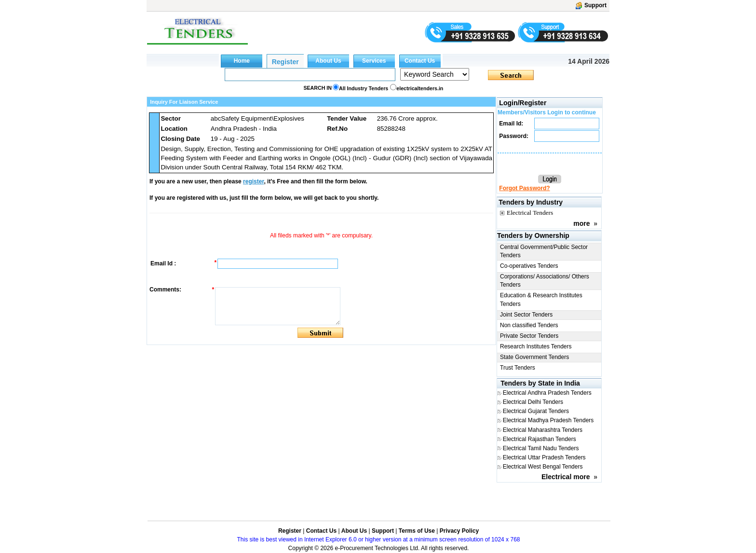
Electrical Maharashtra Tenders (543, 430)
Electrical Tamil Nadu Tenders (541, 448)
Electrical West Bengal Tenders (543, 467)
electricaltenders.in (420, 88)
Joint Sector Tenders (526, 315)
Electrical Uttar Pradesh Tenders (544, 457)
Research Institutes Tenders (536, 346)
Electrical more (566, 477)
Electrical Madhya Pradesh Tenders (548, 420)
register (253, 181)
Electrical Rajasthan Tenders (540, 439)
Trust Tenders (518, 368)
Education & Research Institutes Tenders (541, 299)
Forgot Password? (524, 188)
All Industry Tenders (364, 88)
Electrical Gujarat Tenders (536, 411)
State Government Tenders (534, 357)
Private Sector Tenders (529, 336)
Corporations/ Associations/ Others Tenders (545, 281)
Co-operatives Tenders (529, 266)
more (581, 223)
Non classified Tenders (529, 325)
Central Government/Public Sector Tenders (544, 251)
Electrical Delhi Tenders (533, 402)
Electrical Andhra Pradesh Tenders (547, 393)
